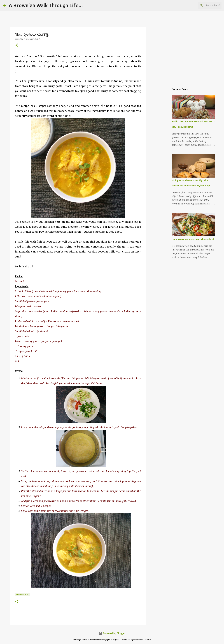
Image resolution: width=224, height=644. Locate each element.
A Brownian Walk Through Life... (46, 5)
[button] (17, 45)
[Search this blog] (205, 5)
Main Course (22, 594)
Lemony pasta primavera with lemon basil (193, 239)
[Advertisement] (162, 134)
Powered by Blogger (112, 633)
